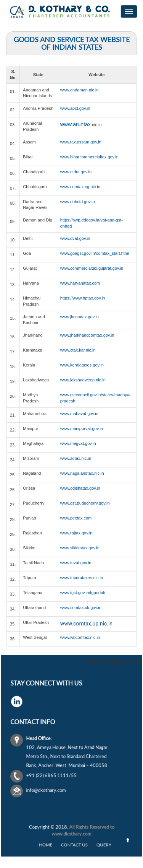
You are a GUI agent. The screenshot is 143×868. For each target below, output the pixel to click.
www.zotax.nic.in (76, 458)
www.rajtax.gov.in (76, 533)
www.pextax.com (76, 518)
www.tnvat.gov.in (76, 563)
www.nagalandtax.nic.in (82, 473)
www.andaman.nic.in (80, 90)
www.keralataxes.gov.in (82, 365)
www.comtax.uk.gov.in (81, 607)
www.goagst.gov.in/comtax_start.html (95, 253)
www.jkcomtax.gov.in (80, 317)
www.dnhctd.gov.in (78, 202)
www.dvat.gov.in (75, 238)
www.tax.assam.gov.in (81, 142)
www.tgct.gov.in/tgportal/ (83, 593)
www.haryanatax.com (80, 283)
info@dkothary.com (57, 775)
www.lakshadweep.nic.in (83, 380)
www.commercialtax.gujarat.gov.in (92, 268)
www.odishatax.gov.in (80, 488)
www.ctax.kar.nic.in (78, 350)
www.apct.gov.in (75, 108)
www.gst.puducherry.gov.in (85, 503)
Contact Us (73, 844)
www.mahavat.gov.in (79, 414)
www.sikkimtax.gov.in (80, 548)
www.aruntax (76, 124)
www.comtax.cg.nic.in (80, 187)
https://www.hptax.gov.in (83, 298)
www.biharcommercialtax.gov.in (89, 157)
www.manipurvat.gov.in (82, 428)
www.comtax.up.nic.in (86, 624)
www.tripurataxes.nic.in (82, 578)
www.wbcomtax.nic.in (80, 637)
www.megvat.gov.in (78, 443)
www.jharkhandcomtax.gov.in (87, 335)
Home (57, 844)
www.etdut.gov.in (76, 172)
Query (90, 844)
